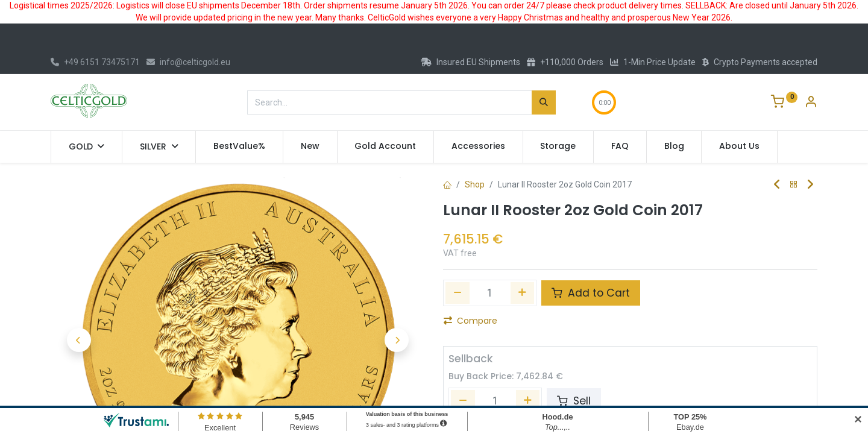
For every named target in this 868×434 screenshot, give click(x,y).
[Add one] (523, 293)
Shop (475, 184)
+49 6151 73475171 (95, 62)
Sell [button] (574, 401)
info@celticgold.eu (188, 62)
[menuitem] (239, 146)
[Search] (544, 102)
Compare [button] (470, 321)
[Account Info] (811, 103)
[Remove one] (458, 293)
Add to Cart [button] (591, 293)
